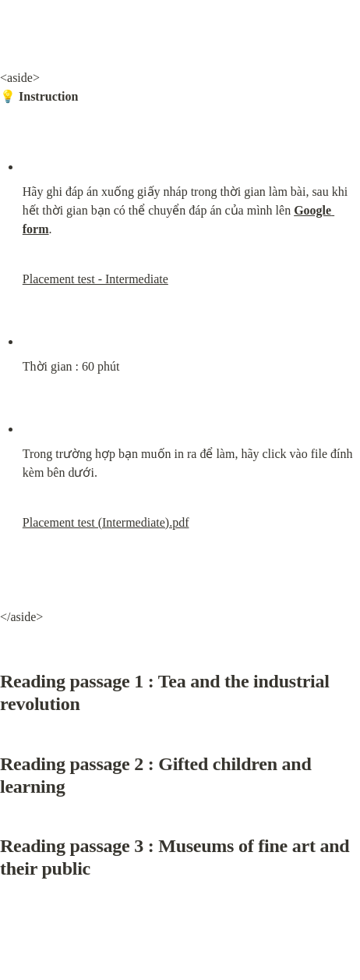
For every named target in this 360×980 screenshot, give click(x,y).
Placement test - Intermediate (95, 279)
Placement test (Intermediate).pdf (106, 522)
